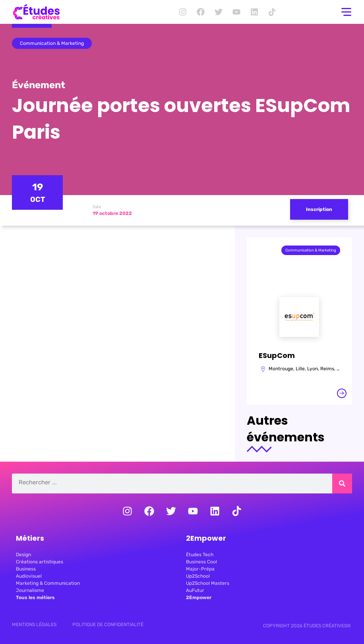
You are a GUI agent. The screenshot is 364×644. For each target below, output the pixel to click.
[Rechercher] (342, 483)
